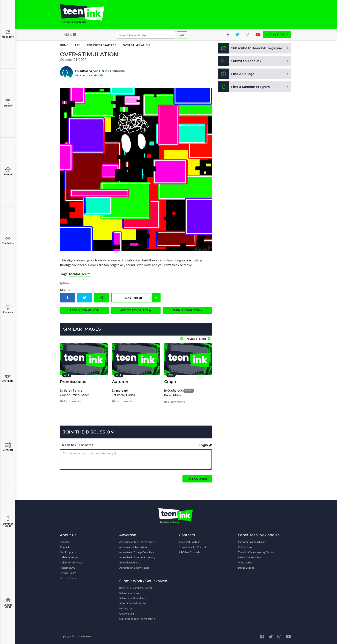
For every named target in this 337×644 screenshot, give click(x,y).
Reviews (8, 309)
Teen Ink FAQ (68, 568)
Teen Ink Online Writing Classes (256, 552)
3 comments (70, 401)
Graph (170, 382)
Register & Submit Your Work (136, 588)
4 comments (122, 401)
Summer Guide (8, 522)
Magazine (8, 34)
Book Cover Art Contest (192, 547)
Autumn (120, 382)
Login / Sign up (277, 34)
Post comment (197, 479)
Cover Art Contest (189, 542)
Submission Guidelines (133, 598)
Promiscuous (73, 382)
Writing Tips (126, 608)
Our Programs (68, 552)
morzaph (122, 390)
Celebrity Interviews (72, 562)
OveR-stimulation (136, 45)
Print (65, 283)
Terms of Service (70, 578)
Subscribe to (250, 48)
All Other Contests (190, 552)
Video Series (245, 562)
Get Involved (127, 614)
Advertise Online (129, 562)
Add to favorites (136, 310)
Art (77, 45)
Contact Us (66, 547)
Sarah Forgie (73, 390)
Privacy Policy (68, 573)
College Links (246, 547)
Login (205, 445)
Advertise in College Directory (137, 552)
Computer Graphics (101, 45)
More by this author (89, 75)
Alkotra (86, 71)
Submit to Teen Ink (240, 61)
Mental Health (80, 274)
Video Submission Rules (133, 603)
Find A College (236, 74)
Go (182, 35)
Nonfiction (8, 240)
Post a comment (84, 310)
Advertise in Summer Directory (137, 557)
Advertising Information (133, 547)
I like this (142, 298)
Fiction (8, 172)
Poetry (8, 103)
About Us (65, 542)
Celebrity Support (70, 557)
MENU (70, 34)
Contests (8, 447)
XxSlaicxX (175, 390)
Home (64, 45)
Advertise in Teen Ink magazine (137, 542)
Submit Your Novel (130, 593)
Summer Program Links (252, 542)
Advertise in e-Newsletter (134, 568)
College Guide (8, 603)
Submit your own (187, 310)
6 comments (175, 402)
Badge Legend (246, 568)
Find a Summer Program (244, 87)
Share (65, 290)
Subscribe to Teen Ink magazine (137, 619)
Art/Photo (8, 378)
